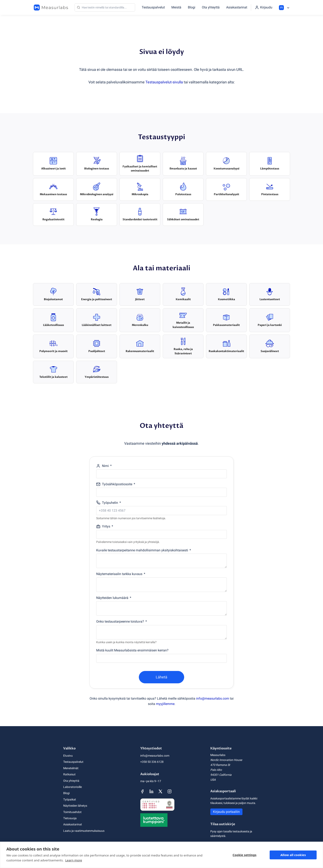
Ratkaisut (69, 774)
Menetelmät (71, 768)
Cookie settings (245, 855)
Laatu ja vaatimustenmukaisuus (84, 831)
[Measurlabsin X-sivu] (160, 791)
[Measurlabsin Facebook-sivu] (142, 791)
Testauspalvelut (153, 7)
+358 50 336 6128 (152, 762)
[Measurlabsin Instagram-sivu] (170, 791)
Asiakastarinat (237, 7)
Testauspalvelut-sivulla (164, 82)
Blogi (192, 7)
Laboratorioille (73, 787)
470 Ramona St (220, 765)
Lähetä (161, 677)
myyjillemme (165, 704)
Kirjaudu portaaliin (226, 812)
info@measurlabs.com (213, 698)
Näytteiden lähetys (75, 806)
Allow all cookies (293, 855)
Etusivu (68, 756)
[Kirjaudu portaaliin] (264, 7)
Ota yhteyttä (211, 7)
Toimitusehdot (72, 812)
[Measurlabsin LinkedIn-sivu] (151, 791)
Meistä (176, 7)
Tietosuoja (70, 818)
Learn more (74, 860)
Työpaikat (70, 799)
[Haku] (105, 7)
